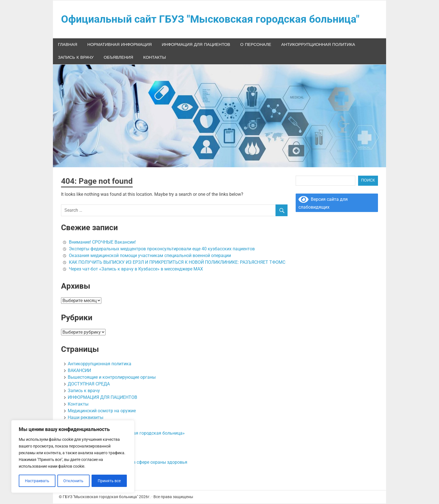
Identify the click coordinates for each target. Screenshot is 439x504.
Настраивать (37, 481)
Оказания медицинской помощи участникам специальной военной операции (150, 256)
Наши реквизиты (86, 418)
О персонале (256, 45)
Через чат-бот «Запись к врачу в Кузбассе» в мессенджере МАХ (136, 269)
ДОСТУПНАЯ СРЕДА (89, 384)
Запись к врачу (76, 58)
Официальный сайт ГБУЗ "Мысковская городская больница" (213, 20)
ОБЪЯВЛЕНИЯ (118, 58)
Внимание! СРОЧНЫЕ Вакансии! (102, 243)
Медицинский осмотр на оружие (102, 411)
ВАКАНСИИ (79, 371)
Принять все (109, 481)
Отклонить (74, 481)
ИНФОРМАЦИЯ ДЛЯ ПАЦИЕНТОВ (196, 45)
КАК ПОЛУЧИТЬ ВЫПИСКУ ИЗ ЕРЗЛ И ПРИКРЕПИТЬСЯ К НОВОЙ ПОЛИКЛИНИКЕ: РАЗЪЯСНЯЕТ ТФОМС (177, 263)
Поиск (368, 181)
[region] (73, 457)
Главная (68, 45)
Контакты (155, 58)
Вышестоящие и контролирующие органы (112, 378)
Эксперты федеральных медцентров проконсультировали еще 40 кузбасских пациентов (162, 249)
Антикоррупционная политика (318, 45)
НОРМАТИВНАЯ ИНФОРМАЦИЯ (120, 45)
